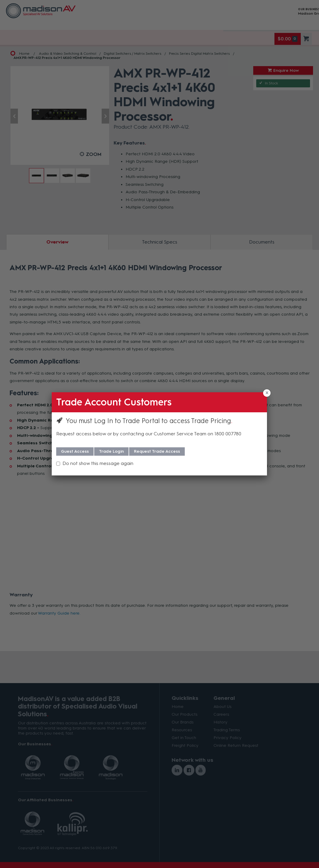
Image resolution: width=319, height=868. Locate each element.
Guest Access (75, 451)
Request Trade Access (157, 451)
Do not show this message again (98, 463)
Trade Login (111, 451)
